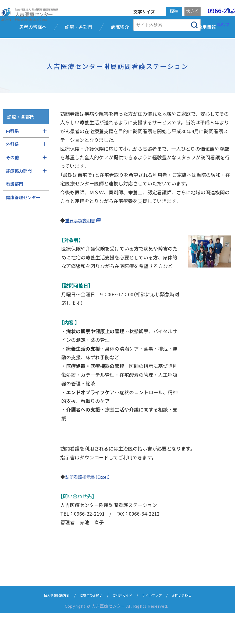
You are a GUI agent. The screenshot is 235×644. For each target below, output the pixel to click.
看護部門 (15, 215)
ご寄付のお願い (87, 626)
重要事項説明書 (82, 251)
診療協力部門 (19, 201)
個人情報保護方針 (47, 626)
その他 (12, 188)
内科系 (12, 161)
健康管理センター (23, 228)
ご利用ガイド (124, 626)
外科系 (12, 175)
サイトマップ (158, 626)
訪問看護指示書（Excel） (90, 507)
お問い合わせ (193, 626)
